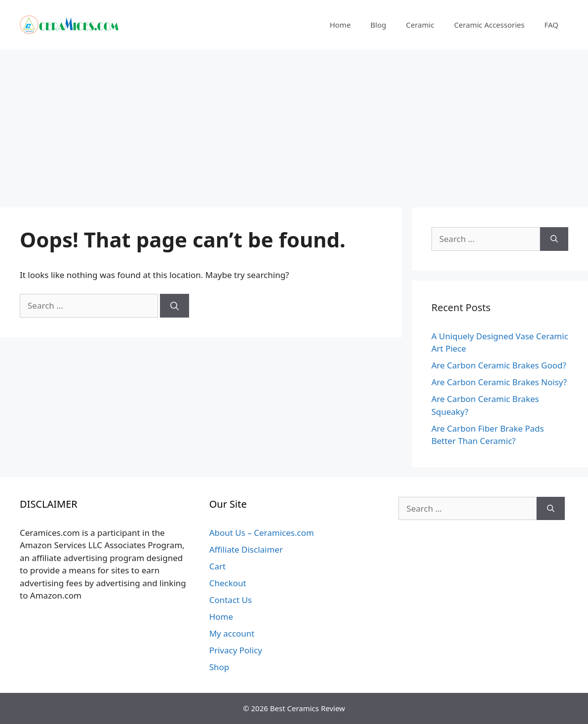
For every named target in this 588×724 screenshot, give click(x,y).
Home (340, 25)
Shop (219, 667)
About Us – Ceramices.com (262, 533)
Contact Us (231, 600)
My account (232, 633)
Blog (378, 25)
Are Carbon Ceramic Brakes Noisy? (499, 382)
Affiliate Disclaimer (246, 549)
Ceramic (420, 25)
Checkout (228, 583)
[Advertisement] (294, 123)
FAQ (552, 25)
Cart (217, 566)
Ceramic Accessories (490, 25)
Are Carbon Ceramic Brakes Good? (499, 365)
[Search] (175, 306)
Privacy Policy (236, 650)
